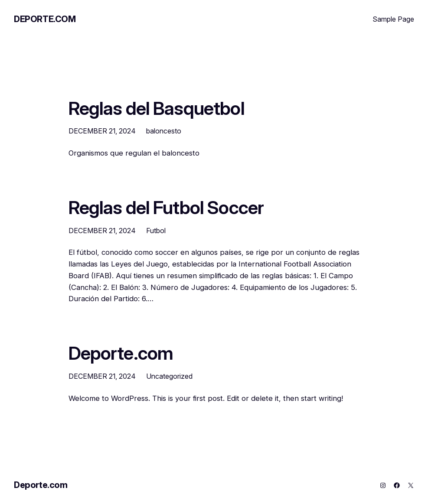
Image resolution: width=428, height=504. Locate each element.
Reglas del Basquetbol (157, 109)
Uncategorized (169, 376)
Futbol (156, 231)
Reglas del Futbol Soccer (166, 208)
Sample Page (393, 19)
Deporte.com (45, 19)
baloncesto (164, 131)
